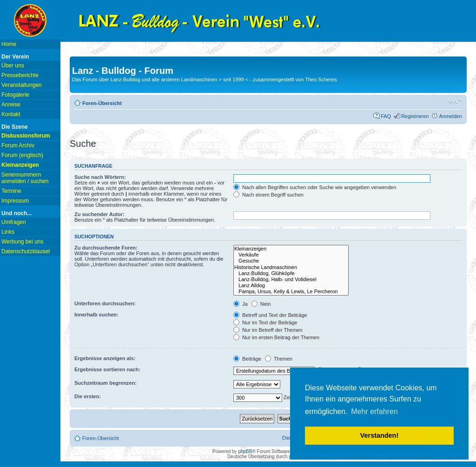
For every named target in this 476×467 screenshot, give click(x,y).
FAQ (386, 116)
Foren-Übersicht (102, 103)
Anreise (11, 105)
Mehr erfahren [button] (374, 411)
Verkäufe (291, 255)
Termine (11, 191)
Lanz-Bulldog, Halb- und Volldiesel (291, 280)
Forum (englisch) (22, 155)
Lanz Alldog (291, 286)
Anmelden (450, 116)
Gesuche (291, 261)
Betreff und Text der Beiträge (270, 315)
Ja (241, 304)
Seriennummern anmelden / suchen (25, 178)
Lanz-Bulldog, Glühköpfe (291, 273)
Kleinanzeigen (291, 249)
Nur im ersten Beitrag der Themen (276, 337)
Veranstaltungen (22, 85)
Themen (279, 359)
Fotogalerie (15, 95)
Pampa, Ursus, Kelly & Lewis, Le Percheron (291, 292)
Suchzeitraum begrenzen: (106, 383)
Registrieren (415, 116)
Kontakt (11, 114)
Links (8, 232)
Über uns (13, 66)
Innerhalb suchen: (96, 315)
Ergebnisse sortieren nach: (107, 369)
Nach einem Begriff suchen (268, 195)
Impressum (15, 201)
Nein (261, 304)
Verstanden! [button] (379, 435)
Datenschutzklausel (26, 251)
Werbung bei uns (23, 242)
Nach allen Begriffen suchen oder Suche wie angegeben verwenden (315, 187)
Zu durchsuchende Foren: (106, 248)
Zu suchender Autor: (99, 214)
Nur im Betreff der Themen (268, 330)
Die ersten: (88, 396)
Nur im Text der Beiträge (265, 322)
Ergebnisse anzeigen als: (105, 358)
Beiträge (247, 359)
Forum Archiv (18, 145)
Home (9, 44)
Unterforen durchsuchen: (105, 303)
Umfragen (14, 222)
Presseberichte (20, 75)
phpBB (245, 451)
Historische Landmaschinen (291, 267)
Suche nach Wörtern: (100, 177)
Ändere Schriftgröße (455, 101)
